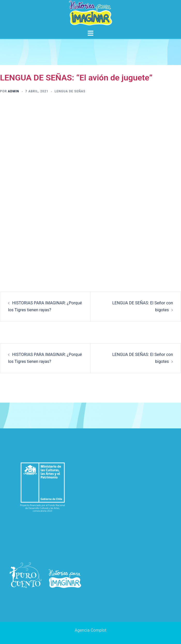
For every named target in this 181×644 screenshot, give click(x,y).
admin (14, 91)
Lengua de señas (70, 91)
